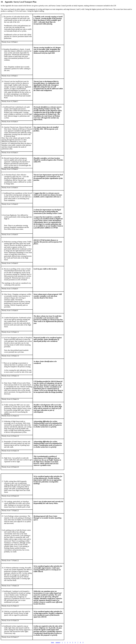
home (52, 642)
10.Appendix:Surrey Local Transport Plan (19, 2)
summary (58, 642)
